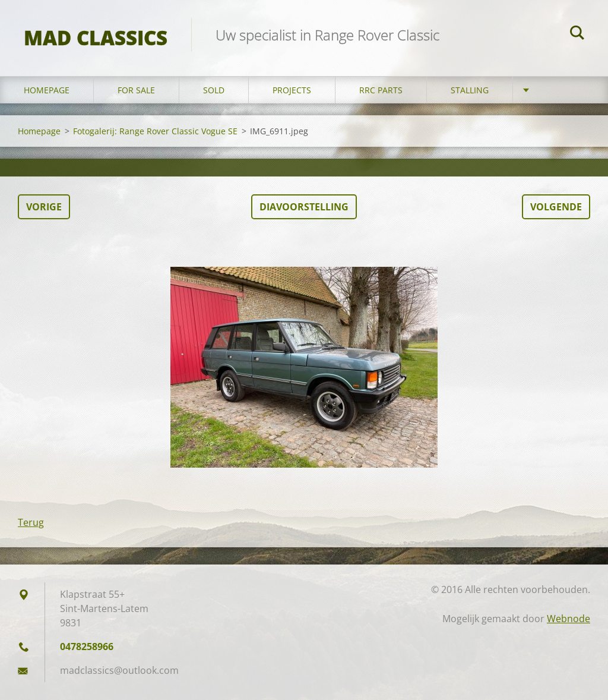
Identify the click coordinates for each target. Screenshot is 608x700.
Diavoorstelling (304, 207)
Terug (31, 522)
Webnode (569, 619)
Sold (214, 90)
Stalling (470, 90)
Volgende (556, 207)
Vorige (44, 207)
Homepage (47, 90)
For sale (136, 90)
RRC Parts (381, 90)
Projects (292, 90)
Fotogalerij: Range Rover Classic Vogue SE (155, 131)
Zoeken (577, 34)
